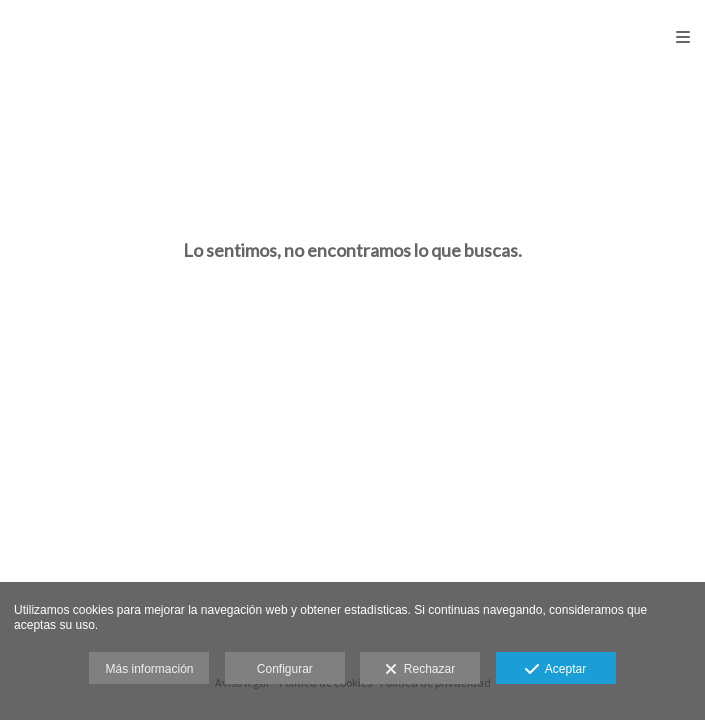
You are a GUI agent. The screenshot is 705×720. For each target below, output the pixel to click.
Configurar (285, 669)
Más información (149, 669)
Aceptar (555, 670)
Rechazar (420, 670)
